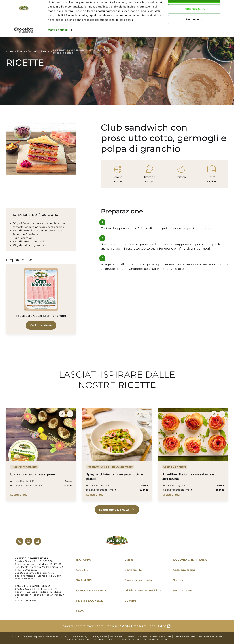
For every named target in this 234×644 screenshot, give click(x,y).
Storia (129, 560)
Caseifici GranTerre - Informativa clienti (148, 637)
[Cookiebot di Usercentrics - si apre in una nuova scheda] (24, 41)
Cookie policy (80, 637)
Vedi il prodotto (41, 325)
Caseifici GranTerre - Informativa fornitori (198, 637)
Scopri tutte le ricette (114, 510)
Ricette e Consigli (27, 51)
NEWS (80, 611)
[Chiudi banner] (228, 6)
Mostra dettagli (58, 41)
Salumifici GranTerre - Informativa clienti (91, 640)
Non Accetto (194, 30)
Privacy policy (99, 637)
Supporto (180, 580)
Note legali (116, 637)
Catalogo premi (184, 570)
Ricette (45, 51)
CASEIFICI (83, 570)
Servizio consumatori (139, 580)
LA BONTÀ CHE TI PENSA (190, 560)
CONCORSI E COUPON (91, 590)
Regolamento (183, 590)
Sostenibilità (133, 570)
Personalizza (194, 20)
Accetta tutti (194, 9)
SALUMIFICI (84, 580)
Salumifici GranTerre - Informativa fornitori (142, 640)
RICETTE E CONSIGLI (90, 601)
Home (10, 51)
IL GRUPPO (84, 560)
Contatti (130, 601)
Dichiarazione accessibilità (143, 590)
